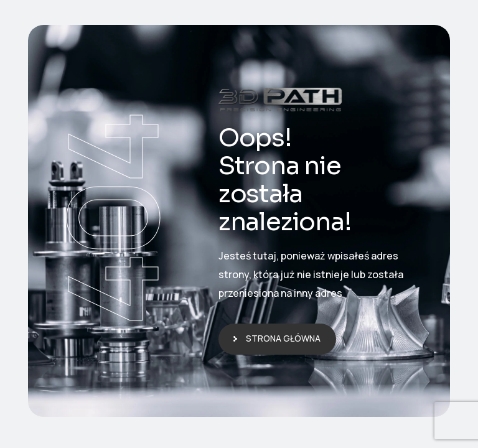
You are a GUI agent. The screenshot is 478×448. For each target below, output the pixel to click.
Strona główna (283, 338)
